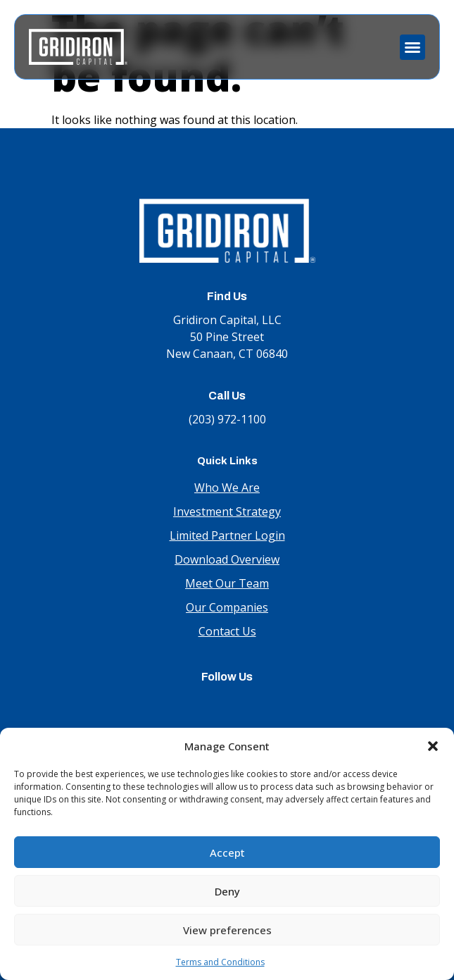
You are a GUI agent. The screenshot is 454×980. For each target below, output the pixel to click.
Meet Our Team (227, 583)
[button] (433, 746)
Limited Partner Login (227, 535)
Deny (227, 891)
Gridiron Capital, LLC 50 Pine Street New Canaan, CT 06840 (227, 337)
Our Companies (227, 607)
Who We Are (227, 488)
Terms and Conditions (220, 962)
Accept (227, 852)
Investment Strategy (227, 511)
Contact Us (227, 631)
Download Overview (227, 559)
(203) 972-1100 (227, 419)
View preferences (227, 930)
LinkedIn (227, 704)
